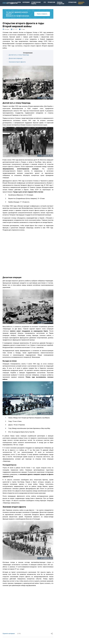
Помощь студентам (60, 3)
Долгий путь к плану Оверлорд (19, 55)
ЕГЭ (45, 2)
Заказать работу (81, 3)
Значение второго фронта (17, 62)
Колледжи (26, 2)
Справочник (72, 2)
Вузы (19, 2)
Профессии (51, 2)
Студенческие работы (36, 3)
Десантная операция (16, 58)
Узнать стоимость (42, 14)
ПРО (10, 3)
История (7, 29)
